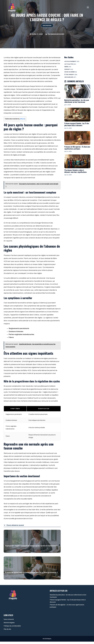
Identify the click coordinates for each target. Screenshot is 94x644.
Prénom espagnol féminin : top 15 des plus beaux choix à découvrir (77, 124)
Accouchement (70, 61)
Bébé (66, 67)
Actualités (69, 64)
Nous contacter (9, 622)
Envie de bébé (70, 72)
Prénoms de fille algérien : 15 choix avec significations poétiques (77, 148)
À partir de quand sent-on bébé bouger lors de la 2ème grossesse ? (31, 575)
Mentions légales (9, 625)
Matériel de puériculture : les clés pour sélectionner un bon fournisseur (77, 101)
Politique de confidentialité (12, 628)
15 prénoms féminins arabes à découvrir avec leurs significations (76, 171)
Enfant (67, 69)
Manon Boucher (58, 34)
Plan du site (7, 632)
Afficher (23, 119)
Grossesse (47, 25)
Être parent (69, 75)
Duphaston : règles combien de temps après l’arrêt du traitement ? (31, 548)
